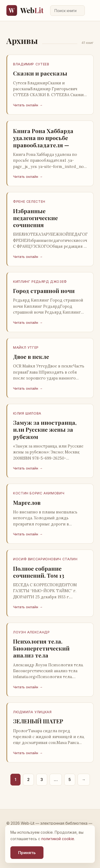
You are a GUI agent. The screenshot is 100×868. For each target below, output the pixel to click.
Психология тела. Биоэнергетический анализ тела (41, 648)
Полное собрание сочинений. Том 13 (39, 572)
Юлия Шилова (27, 413)
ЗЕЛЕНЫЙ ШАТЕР (38, 721)
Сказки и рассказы (40, 73)
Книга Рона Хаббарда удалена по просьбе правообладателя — (43, 138)
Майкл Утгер (26, 347)
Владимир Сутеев (31, 64)
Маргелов (27, 502)
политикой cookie (58, 839)
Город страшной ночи (44, 291)
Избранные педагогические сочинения (35, 218)
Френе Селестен (29, 202)
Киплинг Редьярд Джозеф (40, 282)
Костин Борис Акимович (39, 493)
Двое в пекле (31, 356)
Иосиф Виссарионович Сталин (45, 559)
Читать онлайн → (28, 105)
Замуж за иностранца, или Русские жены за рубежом (45, 429)
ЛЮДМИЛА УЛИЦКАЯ (32, 712)
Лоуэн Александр (31, 632)
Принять (27, 853)
